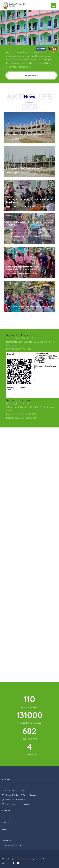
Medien (6, 822)
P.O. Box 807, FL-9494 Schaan (24, 795)
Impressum (7, 841)
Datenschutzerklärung (12, 845)
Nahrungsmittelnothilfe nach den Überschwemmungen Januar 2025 (23, 268)
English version (31, 75)
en (9, 863)
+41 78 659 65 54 (19, 800)
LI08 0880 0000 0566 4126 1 (22, 804)
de (4, 863)
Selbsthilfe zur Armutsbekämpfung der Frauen (29, 307)
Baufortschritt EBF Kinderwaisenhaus (25, 135)
